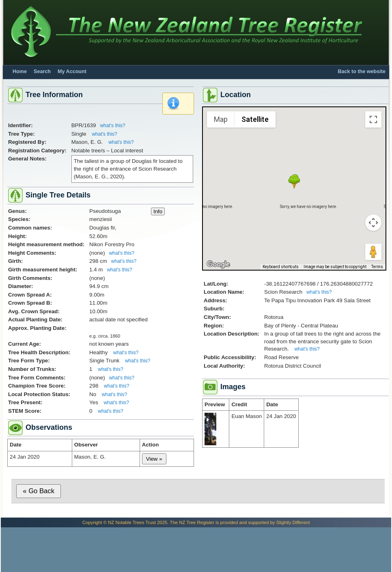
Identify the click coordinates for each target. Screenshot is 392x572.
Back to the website (362, 71)
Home (20, 71)
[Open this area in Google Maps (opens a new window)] (218, 264)
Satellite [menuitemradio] (255, 119)
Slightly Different (293, 522)
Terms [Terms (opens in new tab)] (377, 267)
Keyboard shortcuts (281, 267)
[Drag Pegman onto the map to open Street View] (373, 252)
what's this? (112, 126)
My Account (72, 71)
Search (42, 71)
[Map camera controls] (373, 223)
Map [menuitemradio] (221, 119)
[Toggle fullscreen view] (373, 119)
